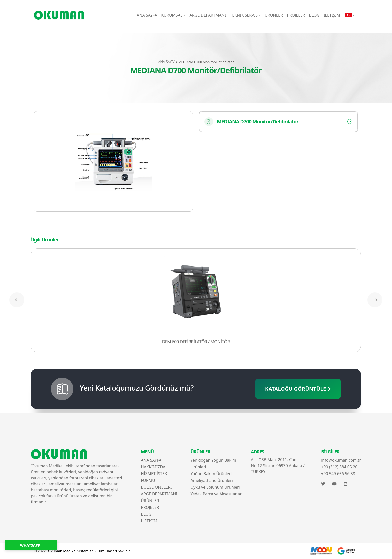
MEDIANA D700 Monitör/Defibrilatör (251, 122)
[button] (350, 15)
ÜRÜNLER (274, 15)
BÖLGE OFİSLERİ (156, 487)
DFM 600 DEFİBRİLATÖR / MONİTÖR (196, 342)
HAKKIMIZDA (153, 467)
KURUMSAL (172, 15)
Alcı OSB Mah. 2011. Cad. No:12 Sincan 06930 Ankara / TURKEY (278, 466)
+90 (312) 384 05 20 (339, 467)
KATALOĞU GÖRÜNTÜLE (298, 389)
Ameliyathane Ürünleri (212, 480)
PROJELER (296, 15)
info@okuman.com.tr (341, 460)
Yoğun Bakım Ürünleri (211, 474)
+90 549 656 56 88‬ (338, 474)
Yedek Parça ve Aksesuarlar (216, 494)
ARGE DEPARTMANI (208, 15)
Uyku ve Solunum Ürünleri (215, 487)
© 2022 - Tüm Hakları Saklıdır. (82, 551)
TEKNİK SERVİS (244, 15)
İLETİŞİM (332, 15)
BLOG (315, 15)
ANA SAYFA (147, 15)
